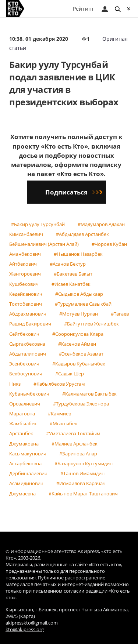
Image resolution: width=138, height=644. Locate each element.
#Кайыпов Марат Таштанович (83, 494)
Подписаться (74, 192)
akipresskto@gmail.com (32, 623)
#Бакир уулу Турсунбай (38, 224)
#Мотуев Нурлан (79, 314)
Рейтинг (84, 9)
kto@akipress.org (25, 630)
